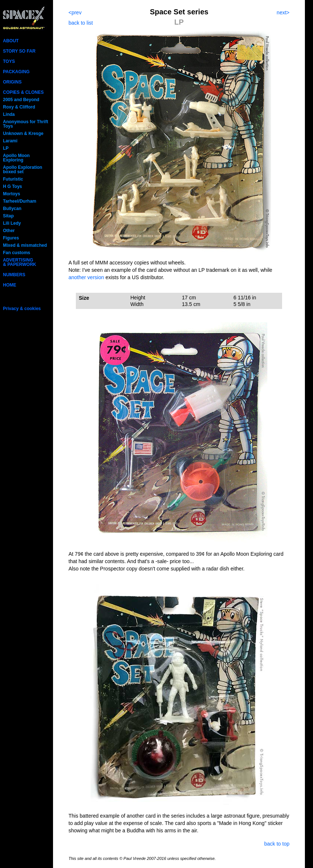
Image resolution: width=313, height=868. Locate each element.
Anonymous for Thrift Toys (26, 124)
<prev (75, 13)
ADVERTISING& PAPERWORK (20, 262)
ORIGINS (12, 82)
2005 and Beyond (21, 100)
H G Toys (13, 186)
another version (86, 277)
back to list (81, 23)
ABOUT (11, 41)
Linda (9, 114)
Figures (11, 238)
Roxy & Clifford (19, 107)
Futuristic (13, 179)
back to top (277, 844)
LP (6, 148)
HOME (10, 285)
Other (9, 231)
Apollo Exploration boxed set (23, 170)
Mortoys (12, 194)
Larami (10, 141)
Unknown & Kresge (23, 134)
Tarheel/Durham (20, 201)
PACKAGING (16, 72)
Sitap (8, 216)
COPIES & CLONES (23, 92)
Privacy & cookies (22, 309)
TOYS (9, 61)
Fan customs (17, 253)
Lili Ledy (12, 223)
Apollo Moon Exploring (16, 158)
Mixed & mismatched (25, 245)
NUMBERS (14, 275)
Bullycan (12, 209)
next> (283, 13)
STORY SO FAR (19, 51)
